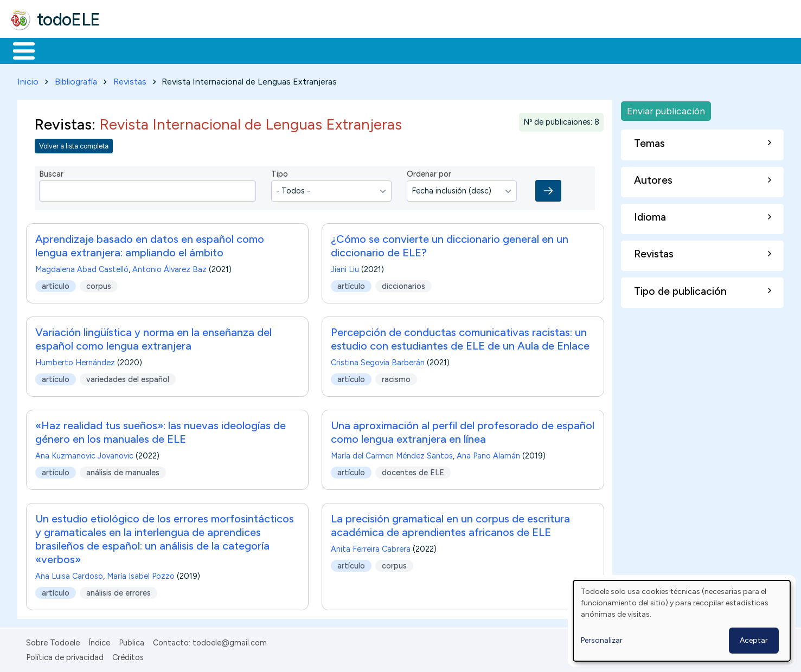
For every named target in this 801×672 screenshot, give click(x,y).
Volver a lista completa (74, 144)
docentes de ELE (413, 470)
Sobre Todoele (53, 641)
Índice (99, 641)
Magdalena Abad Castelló (82, 268)
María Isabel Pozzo (141, 574)
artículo (56, 284)
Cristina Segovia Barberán (378, 361)
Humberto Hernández (75, 361)
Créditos (128, 655)
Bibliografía (76, 79)
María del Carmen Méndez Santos (392, 454)
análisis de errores (118, 591)
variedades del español (128, 377)
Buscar (446, 50)
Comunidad (397, 50)
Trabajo (196, 50)
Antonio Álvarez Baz (169, 268)
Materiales (61, 50)
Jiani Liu (345, 268)
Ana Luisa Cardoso (69, 574)
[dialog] (682, 621)
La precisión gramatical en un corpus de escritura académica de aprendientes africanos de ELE (450, 524)
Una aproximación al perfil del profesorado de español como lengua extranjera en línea (463, 431)
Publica (132, 641)
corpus (99, 284)
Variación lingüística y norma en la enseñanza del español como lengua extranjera (153, 337)
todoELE (69, 20)
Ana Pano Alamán (488, 454)
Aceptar (754, 640)
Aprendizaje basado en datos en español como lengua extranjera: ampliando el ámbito (150, 244)
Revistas (130, 79)
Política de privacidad (65, 655)
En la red (256, 50)
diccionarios (403, 284)
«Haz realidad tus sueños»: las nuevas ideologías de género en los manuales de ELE (161, 431)
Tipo (280, 172)
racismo (396, 377)
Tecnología (324, 50)
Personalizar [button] (602, 640)
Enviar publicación (666, 109)
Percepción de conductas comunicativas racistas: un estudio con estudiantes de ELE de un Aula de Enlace (460, 337)
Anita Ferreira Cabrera (371, 547)
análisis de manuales (123, 470)
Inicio (18, 50)
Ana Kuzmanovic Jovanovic (84, 454)
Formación (131, 50)
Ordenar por (429, 172)
